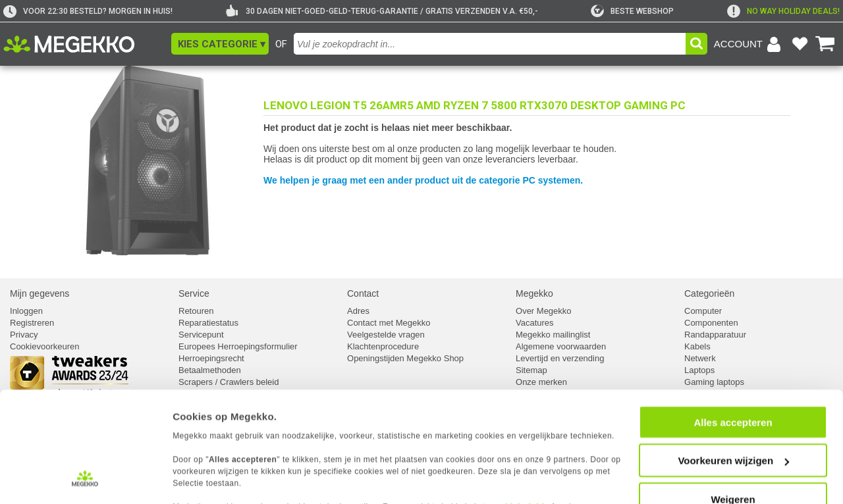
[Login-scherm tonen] (749, 44)
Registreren (32, 323)
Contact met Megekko (389, 323)
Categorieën (709, 293)
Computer (703, 311)
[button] (220, 44)
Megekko (534, 293)
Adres (358, 311)
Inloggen (26, 311)
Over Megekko (544, 311)
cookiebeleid (517, 442)
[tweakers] (632, 11)
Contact (363, 293)
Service (194, 293)
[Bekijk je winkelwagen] (825, 44)
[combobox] (490, 44)
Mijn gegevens (40, 293)
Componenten (711, 323)
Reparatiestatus (208, 323)
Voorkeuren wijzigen (733, 397)
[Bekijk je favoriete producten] (800, 44)
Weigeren (733, 435)
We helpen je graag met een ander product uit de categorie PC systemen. (423, 180)
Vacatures (535, 323)
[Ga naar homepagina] (84, 44)
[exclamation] (783, 11)
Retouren (196, 311)
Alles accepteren (733, 358)
